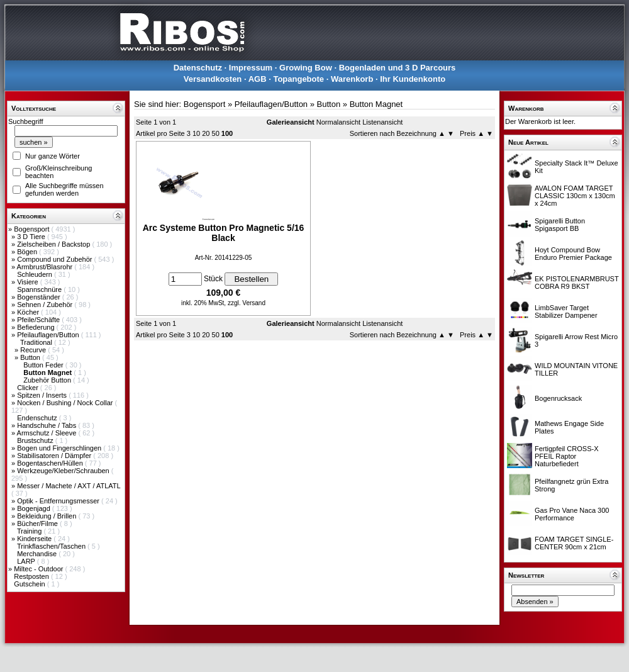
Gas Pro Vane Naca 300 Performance (572, 514)
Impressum (251, 68)
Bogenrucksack (558, 398)
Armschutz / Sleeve (48, 433)
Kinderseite (35, 539)
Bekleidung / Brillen (47, 516)
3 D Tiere (32, 237)
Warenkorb (352, 79)
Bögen (28, 252)
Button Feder (44, 365)
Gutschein (31, 584)
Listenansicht (382, 122)
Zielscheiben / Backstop (54, 244)
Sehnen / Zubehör (46, 305)
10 (196, 133)
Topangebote (298, 79)
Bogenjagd (35, 508)
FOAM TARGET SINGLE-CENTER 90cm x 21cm (574, 543)
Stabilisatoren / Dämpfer (55, 456)
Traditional (37, 342)
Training (30, 531)
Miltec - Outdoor (39, 569)
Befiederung (36, 327)
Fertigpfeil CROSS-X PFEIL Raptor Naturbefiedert (566, 456)
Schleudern (36, 274)
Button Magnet (376, 104)
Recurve (34, 350)
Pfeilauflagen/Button (49, 335)
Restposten (32, 576)
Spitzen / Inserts (43, 395)
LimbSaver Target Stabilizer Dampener (566, 311)
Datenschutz (198, 68)
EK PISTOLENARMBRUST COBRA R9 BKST (576, 283)
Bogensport (32, 229)
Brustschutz (36, 440)
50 (216, 133)
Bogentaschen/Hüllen (51, 463)
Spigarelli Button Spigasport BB (560, 225)
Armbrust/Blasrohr (46, 267)
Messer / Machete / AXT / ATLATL (69, 486)
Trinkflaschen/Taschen (52, 546)
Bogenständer (40, 297)
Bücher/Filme (38, 524)
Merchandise (38, 554)
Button (31, 357)
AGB (258, 79)
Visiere (28, 282)
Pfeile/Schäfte (39, 320)
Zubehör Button (48, 380)
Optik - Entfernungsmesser (59, 501)
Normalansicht (338, 122)
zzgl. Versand (247, 303)
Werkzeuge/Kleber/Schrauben (64, 471)
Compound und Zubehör (55, 259)
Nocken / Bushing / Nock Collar (66, 403)
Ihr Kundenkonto (413, 79)
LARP (27, 561)
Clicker (29, 388)
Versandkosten (213, 79)
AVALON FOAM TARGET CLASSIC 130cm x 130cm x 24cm (575, 196)
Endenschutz (38, 418)
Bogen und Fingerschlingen (60, 448)
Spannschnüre (40, 289)
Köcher (29, 312)
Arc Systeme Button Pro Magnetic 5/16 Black (224, 233)
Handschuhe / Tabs (47, 425)
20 (206, 133)
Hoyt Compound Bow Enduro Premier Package (573, 254)
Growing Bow (306, 68)
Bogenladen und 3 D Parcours (398, 68)
